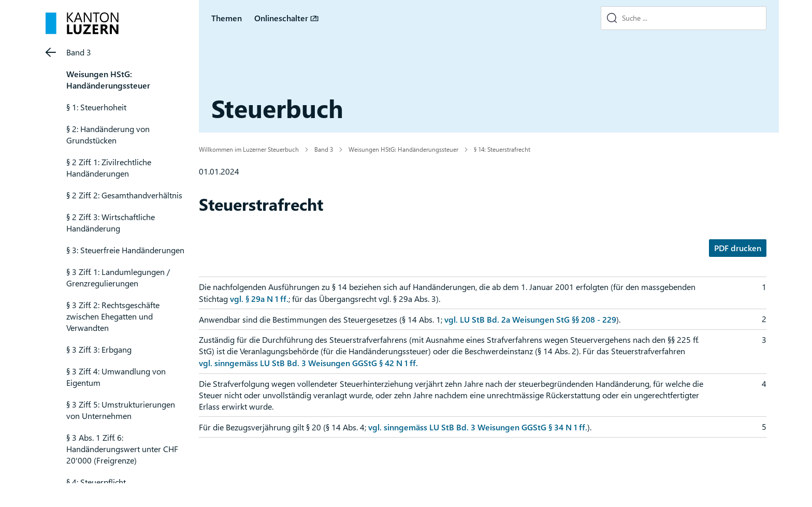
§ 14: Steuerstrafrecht (502, 149)
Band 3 (79, 52)
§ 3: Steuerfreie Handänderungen (125, 250)
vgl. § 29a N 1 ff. (259, 299)
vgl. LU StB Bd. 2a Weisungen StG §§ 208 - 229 (530, 319)
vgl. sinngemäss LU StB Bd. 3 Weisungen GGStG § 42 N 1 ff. (308, 363)
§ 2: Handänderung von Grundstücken (108, 134)
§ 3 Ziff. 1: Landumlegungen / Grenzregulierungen (118, 277)
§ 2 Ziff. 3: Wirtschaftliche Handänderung (111, 222)
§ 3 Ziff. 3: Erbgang (99, 349)
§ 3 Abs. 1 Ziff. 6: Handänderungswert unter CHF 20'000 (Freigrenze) (122, 449)
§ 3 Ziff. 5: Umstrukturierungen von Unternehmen (121, 410)
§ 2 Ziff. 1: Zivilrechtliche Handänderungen (109, 168)
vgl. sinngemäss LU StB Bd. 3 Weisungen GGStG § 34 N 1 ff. (478, 427)
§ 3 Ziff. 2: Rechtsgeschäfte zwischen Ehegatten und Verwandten (113, 316)
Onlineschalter (281, 18)
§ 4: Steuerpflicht (96, 482)
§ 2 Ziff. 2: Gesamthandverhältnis (124, 195)
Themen (227, 18)
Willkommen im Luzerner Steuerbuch (249, 149)
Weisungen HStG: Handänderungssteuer (108, 79)
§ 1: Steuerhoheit (96, 107)
